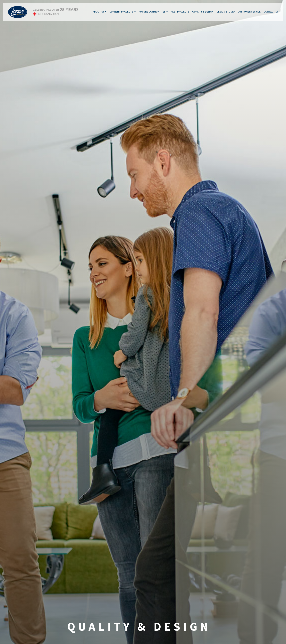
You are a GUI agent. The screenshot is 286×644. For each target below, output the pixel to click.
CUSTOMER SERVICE (249, 12)
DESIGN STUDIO (226, 12)
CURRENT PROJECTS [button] (122, 12)
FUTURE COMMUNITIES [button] (152, 12)
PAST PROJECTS (180, 12)
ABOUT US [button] (99, 12)
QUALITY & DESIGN (203, 12)
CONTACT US (271, 12)
